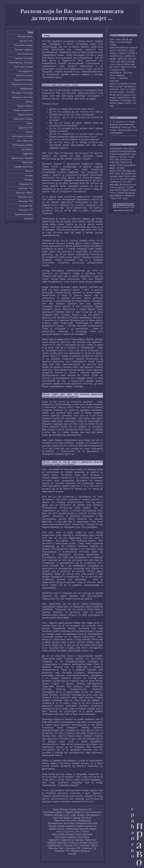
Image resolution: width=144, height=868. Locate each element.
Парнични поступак (22, 84)
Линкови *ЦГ (26, 206)
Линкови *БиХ (25, 197)
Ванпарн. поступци (22, 93)
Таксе (30, 123)
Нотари (29, 175)
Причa (29, 132)
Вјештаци (27, 162)
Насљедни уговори (22, 136)
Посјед (29, 102)
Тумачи (29, 171)
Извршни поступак (22, 97)
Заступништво (25, 54)
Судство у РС (25, 128)
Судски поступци (23, 80)
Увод (30, 32)
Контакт (29, 219)
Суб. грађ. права (24, 67)
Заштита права (24, 75)
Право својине (25, 106)
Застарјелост (25, 71)
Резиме (29, 180)
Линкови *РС (26, 188)
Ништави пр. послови (21, 63)
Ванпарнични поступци (61, 823)
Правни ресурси (24, 214)
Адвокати (28, 154)
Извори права (25, 36)
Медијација (27, 89)
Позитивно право (23, 45)
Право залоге (25, 115)
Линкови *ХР (26, 210)
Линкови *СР (26, 201)
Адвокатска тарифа (22, 158)
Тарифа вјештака (23, 167)
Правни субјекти (24, 50)
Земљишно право (23, 119)
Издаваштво (26, 184)
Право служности (23, 110)
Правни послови (24, 58)
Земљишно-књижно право (81, 829)
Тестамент (27, 149)
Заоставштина (25, 141)
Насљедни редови (23, 145)
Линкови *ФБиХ (24, 193)
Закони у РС (26, 41)
